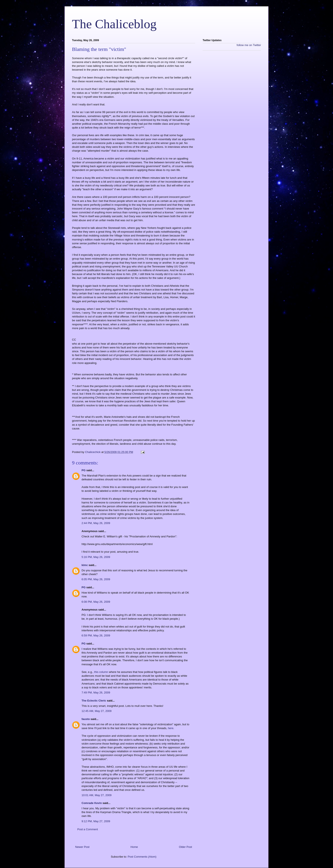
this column (101, 672)
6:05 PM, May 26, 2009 (96, 579)
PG (84, 470)
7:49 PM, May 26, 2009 (96, 693)
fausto (86, 719)
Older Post (186, 847)
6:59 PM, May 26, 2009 (96, 635)
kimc (85, 565)
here (171, 728)
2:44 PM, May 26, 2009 (96, 523)
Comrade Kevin (92, 803)
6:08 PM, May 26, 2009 (96, 602)
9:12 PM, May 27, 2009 (96, 821)
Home (134, 847)
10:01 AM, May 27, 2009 (97, 795)
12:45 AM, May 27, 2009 (97, 711)
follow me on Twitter (249, 45)
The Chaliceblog (114, 24)
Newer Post (82, 847)
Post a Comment (88, 829)
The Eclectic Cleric (94, 701)
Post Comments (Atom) (142, 857)
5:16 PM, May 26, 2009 (96, 557)
